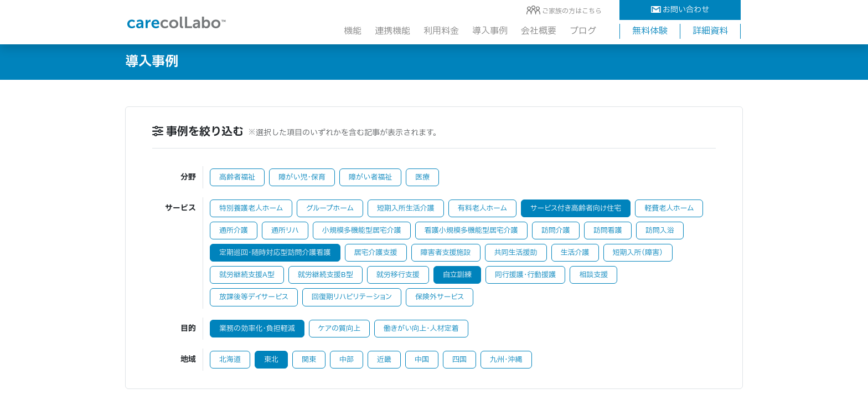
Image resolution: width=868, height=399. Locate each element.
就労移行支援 (398, 275)
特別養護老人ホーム (251, 208)
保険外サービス (440, 297)
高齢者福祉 (237, 177)
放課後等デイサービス (254, 297)
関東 (309, 360)
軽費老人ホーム (669, 208)
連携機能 (392, 31)
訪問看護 (608, 231)
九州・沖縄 (506, 360)
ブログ (583, 31)
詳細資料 (710, 31)
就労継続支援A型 (247, 275)
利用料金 (441, 31)
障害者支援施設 (446, 253)
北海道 (230, 360)
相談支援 (593, 275)
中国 (422, 360)
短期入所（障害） (638, 253)
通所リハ (285, 231)
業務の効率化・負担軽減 (257, 329)
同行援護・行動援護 (526, 275)
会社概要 (539, 31)
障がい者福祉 (370, 177)
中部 (347, 360)
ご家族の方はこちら (572, 11)
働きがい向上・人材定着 (421, 329)
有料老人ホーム (482, 208)
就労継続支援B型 (325, 275)
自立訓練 (457, 275)
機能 (353, 31)
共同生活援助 (516, 253)
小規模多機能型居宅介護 (362, 231)
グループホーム (330, 208)
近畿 (384, 360)
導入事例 (490, 31)
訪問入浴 (660, 231)
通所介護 (234, 231)
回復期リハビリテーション (352, 297)
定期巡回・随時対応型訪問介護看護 (275, 253)
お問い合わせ (680, 10)
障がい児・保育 (302, 177)
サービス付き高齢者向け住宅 (576, 208)
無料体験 (650, 31)
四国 (459, 360)
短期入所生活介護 (406, 208)
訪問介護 (556, 231)
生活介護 (575, 253)
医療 (422, 177)
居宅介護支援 (376, 253)
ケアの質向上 (339, 329)
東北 (271, 360)
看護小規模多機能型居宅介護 (471, 231)
